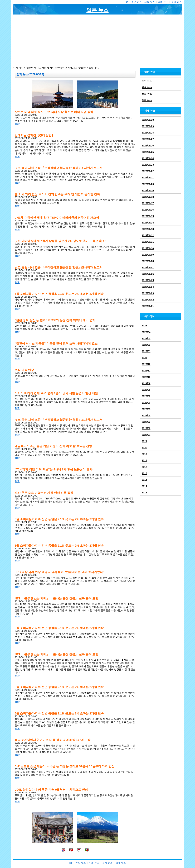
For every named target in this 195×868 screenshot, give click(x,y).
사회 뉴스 (150, 2)
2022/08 (146, 390)
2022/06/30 (148, 120)
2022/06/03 (148, 293)
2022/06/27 (148, 139)
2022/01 (146, 435)
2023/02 (146, 345)
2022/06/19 (148, 190)
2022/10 (146, 377)
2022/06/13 (148, 229)
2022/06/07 (148, 268)
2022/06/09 (148, 255)
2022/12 (146, 364)
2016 (144, 473)
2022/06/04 (148, 287)
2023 (144, 326)
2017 (144, 467)
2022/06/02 (148, 300)
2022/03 (146, 422)
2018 (144, 460)
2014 (144, 486)
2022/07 (146, 396)
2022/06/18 (148, 197)
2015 (144, 480)
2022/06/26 (148, 146)
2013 (144, 493)
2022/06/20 (148, 184)
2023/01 (146, 351)
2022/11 (146, 371)
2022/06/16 (148, 210)
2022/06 (146, 403)
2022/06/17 (148, 203)
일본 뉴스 (97, 10)
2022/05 (146, 409)
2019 (144, 454)
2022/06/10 (148, 248)
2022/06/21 (148, 178)
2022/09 (146, 383)
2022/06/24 (148, 158)
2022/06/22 (148, 171)
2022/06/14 (148, 223)
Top (126, 2)
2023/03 (146, 338)
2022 (144, 358)
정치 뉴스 (163, 2)
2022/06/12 (148, 235)
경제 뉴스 (176, 2)
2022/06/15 (148, 216)
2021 (144, 441)
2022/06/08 (148, 261)
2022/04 (146, 416)
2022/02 (146, 428)
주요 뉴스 (136, 2)
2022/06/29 (148, 126)
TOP (17, 124)
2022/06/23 (148, 165)
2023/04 (146, 332)
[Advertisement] (97, 40)
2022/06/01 (148, 306)
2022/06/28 (148, 133)
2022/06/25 (148, 152)
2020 (144, 448)
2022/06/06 (148, 274)
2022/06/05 (148, 280)
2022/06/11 (148, 242)
